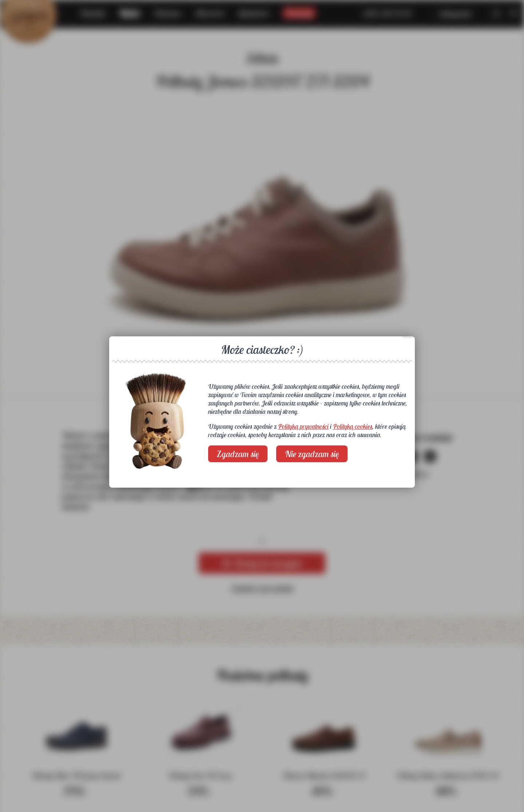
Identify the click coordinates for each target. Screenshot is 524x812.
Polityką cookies (353, 426)
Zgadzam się (238, 454)
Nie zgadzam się (312, 454)
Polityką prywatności (303, 426)
